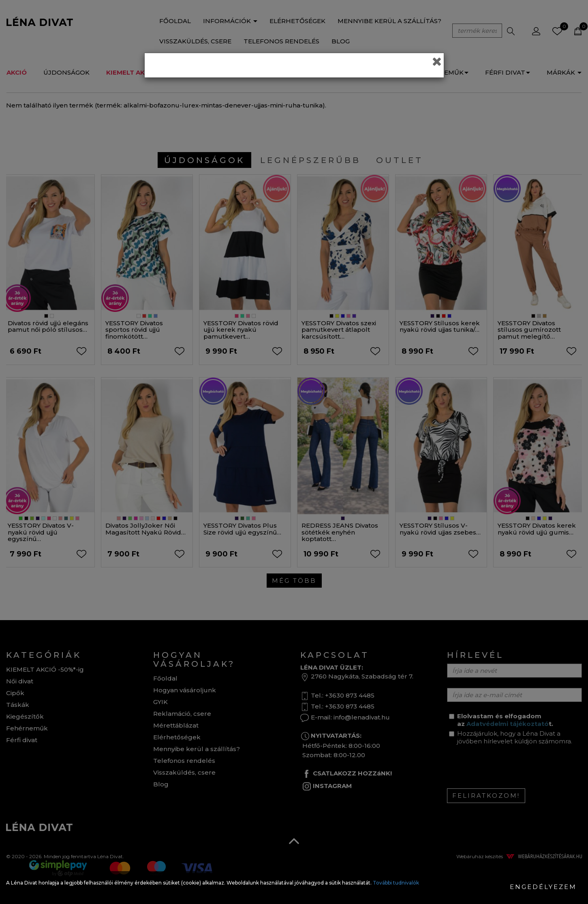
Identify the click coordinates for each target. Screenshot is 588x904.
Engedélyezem (543, 887)
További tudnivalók (396, 883)
